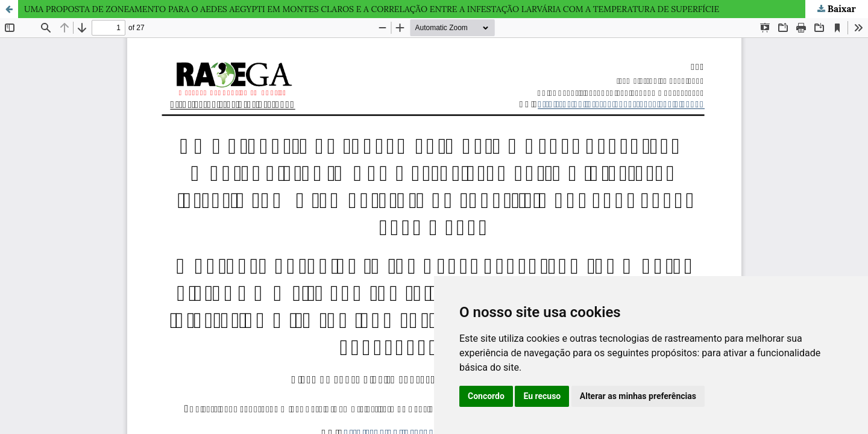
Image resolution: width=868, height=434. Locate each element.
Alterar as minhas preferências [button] (638, 396)
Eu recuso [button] (542, 396)
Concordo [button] (486, 396)
